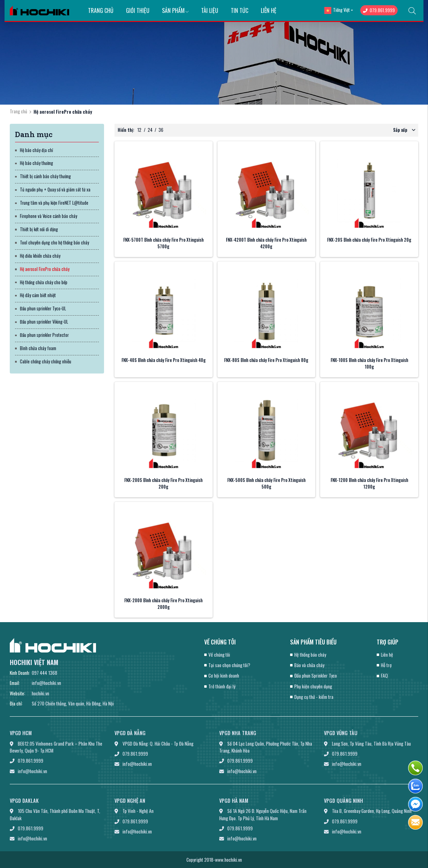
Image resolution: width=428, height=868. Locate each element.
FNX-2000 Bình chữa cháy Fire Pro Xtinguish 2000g (163, 604)
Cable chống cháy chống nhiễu (46, 361)
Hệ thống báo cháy (310, 655)
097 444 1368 (45, 673)
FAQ (384, 675)
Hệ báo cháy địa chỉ (36, 150)
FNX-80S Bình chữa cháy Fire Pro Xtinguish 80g (266, 360)
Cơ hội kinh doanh (224, 675)
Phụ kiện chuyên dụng (313, 686)
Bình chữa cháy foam (38, 348)
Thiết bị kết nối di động (39, 229)
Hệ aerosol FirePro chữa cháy (45, 269)
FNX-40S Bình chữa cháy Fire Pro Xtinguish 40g (164, 360)
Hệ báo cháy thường (36, 163)
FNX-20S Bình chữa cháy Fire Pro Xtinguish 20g (369, 240)
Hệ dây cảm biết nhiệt (38, 295)
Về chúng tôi (219, 655)
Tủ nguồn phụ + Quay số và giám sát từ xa (55, 190)
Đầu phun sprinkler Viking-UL (44, 322)
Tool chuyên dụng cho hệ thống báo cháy (54, 243)
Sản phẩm (175, 10)
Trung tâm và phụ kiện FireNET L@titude (54, 203)
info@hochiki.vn (46, 683)
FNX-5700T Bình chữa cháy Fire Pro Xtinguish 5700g (163, 243)
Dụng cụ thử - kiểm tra (314, 697)
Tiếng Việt (337, 10)
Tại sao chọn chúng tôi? (229, 665)
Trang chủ (101, 10)
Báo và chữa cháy (309, 665)
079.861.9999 (379, 10)
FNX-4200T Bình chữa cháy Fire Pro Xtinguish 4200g (266, 243)
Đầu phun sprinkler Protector (44, 335)
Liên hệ (269, 10)
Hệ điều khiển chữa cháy (40, 256)
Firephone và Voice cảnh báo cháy (49, 216)
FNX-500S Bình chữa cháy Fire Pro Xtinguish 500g (266, 483)
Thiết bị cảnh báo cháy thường (45, 176)
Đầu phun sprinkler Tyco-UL (43, 308)
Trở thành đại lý (222, 686)
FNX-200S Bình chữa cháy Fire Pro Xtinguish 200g (163, 483)
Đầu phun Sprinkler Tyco (316, 675)
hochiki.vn (40, 693)
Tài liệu (210, 10)
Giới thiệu (138, 10)
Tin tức (239, 10)
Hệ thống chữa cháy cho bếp (44, 282)
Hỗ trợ (386, 665)
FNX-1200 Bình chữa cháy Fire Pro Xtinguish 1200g (369, 483)
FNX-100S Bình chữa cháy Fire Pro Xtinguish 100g (369, 363)
